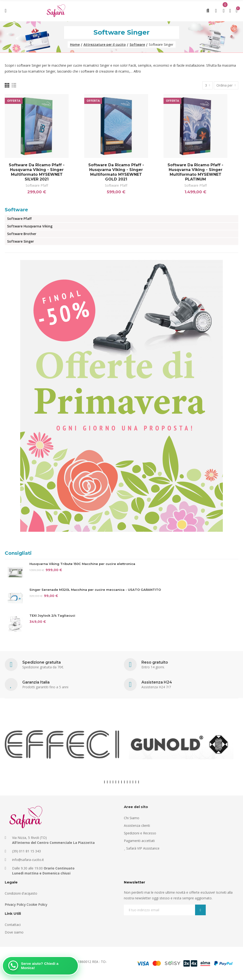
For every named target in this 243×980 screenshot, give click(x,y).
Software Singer (21, 241)
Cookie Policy (37, 904)
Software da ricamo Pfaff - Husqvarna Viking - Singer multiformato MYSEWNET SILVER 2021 (37, 172)
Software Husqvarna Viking (30, 226)
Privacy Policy (15, 904)
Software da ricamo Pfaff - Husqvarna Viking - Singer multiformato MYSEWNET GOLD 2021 (116, 172)
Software (16, 210)
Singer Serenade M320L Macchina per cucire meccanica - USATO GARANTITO (95, 590)
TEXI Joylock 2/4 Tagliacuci (52, 615)
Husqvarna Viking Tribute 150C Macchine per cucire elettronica (82, 564)
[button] (104, 782)
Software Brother (22, 234)
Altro (137, 71)
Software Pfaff (37, 185)
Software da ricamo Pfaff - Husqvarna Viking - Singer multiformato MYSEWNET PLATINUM (195, 172)
